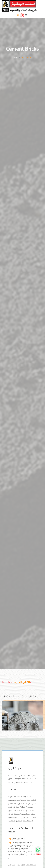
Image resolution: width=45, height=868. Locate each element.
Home (16, 58)
